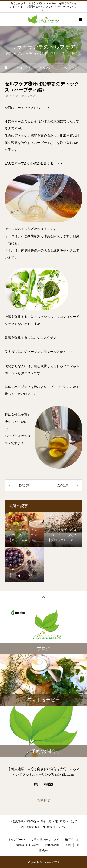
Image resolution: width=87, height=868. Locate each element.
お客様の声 (52, 845)
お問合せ (44, 800)
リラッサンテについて (45, 840)
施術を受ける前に (28, 845)
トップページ (16, 840)
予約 (68, 845)
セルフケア (28, 96)
